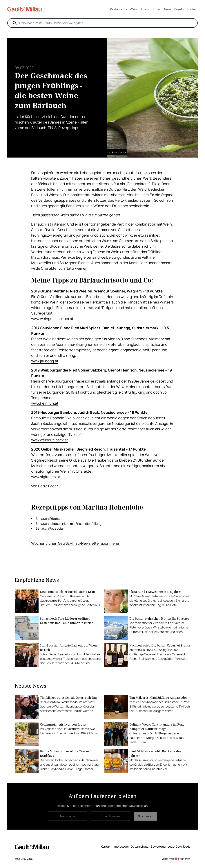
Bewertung (158, 846)
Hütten (156, 9)
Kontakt (106, 846)
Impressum (121, 846)
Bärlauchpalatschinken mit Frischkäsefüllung (68, 524)
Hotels (144, 9)
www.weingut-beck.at (50, 440)
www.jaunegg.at (45, 361)
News (168, 9)
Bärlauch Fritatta (48, 519)
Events (179, 9)
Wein (133, 9)
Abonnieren (145, 816)
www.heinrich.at (45, 403)
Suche (191, 9)
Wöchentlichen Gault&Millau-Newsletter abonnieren (76, 543)
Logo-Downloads (179, 846)
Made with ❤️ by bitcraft (176, 859)
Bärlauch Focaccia (49, 528)
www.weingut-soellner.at (52, 319)
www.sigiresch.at (46, 477)
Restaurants (118, 9)
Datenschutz (140, 846)
